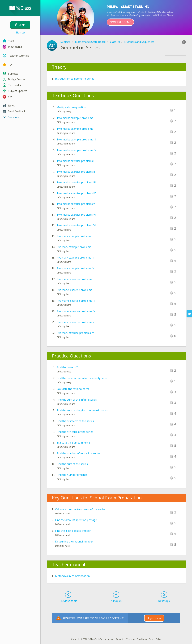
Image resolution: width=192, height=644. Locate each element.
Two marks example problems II (76, 129)
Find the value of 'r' (68, 367)
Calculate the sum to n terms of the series (80, 509)
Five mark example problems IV (75, 268)
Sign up (20, 32)
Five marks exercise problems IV (76, 311)
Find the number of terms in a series (78, 453)
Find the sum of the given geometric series (82, 410)
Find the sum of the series (72, 464)
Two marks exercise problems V (76, 204)
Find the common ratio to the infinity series (82, 378)
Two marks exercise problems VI (76, 215)
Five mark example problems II (75, 247)
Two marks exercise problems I (75, 161)
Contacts (120, 639)
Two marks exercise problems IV (76, 193)
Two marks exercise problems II (76, 172)
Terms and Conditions (137, 639)
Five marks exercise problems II (75, 290)
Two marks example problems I (76, 118)
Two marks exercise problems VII (77, 225)
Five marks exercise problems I (75, 279)
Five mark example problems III (75, 258)
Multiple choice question (71, 107)
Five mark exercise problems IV (75, 333)
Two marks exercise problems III (76, 182)
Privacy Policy (155, 639)
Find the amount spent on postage (76, 520)
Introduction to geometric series (75, 79)
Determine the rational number (74, 542)
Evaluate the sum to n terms (74, 443)
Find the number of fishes (72, 475)
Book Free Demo (120, 22)
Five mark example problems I (75, 236)
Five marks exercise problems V (75, 322)
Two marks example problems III (76, 139)
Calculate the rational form (73, 389)
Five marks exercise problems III (76, 301)
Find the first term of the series (75, 421)
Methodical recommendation (72, 576)
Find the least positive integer (73, 531)
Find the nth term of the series (75, 432)
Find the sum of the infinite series (77, 400)
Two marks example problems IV (76, 150)
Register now (154, 618)
